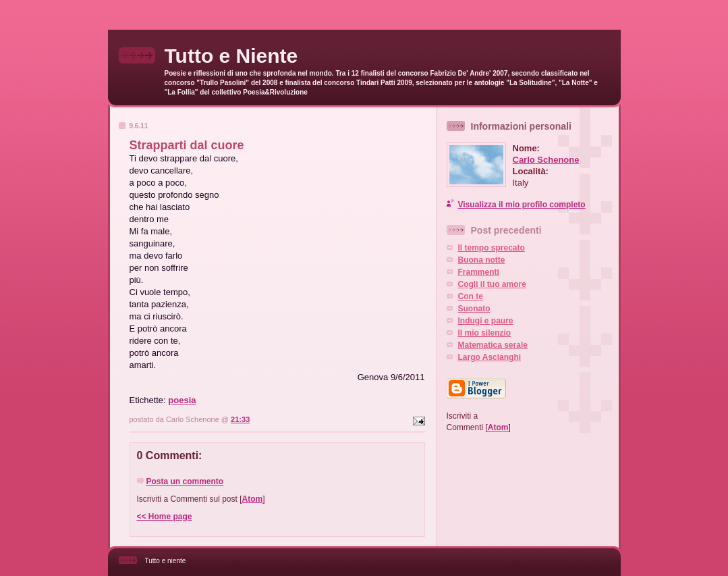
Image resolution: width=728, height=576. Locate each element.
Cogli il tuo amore (492, 284)
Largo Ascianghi (490, 357)
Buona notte (482, 260)
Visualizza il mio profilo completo (522, 205)
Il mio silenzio (485, 333)
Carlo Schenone (546, 160)
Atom (253, 499)
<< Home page (165, 517)
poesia (182, 400)
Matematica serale (493, 345)
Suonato (474, 309)
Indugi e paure (486, 321)
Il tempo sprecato (492, 248)
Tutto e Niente (231, 56)
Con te (471, 296)
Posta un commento (185, 481)
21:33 (240, 419)
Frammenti (479, 272)
